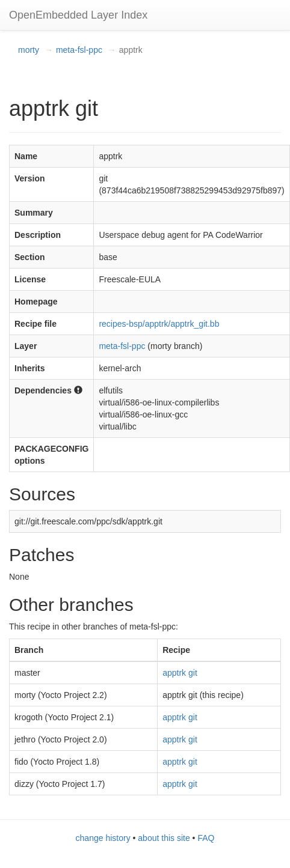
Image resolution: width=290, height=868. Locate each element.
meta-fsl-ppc (79, 50)
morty (29, 50)
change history (103, 838)
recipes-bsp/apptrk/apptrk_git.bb (159, 324)
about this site (164, 838)
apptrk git (180, 673)
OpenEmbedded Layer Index (78, 15)
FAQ (206, 838)
